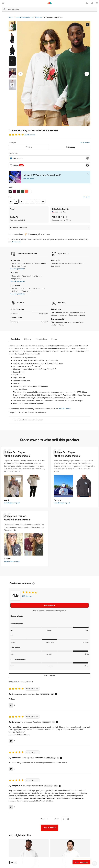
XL (32, 201)
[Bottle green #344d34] (22, 191)
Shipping (28, 339)
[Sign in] (87, 3)
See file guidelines (18, 269)
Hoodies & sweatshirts (9, 17)
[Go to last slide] (20, 74)
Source (54, 339)
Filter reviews (50, 676)
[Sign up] (92, 3)
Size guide (86, 197)
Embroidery (70, 147)
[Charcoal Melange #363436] (18, 191)
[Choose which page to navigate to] (49, 819)
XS (11, 201)
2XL (38, 201)
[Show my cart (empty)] (97, 3)
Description (15, 339)
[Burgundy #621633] (14, 191)
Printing (29, 147)
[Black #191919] (10, 191)
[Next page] (63, 819)
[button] (49, 227)
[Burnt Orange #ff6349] (26, 191)
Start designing (81, 862)
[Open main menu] (3, 3)
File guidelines (85, 143)
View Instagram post (12, 503)
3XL (43, 201)
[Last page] (68, 819)
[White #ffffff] (30, 191)
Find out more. (29, 179)
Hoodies (24, 17)
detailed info (16, 242)
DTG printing (18, 158)
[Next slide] (87, 74)
